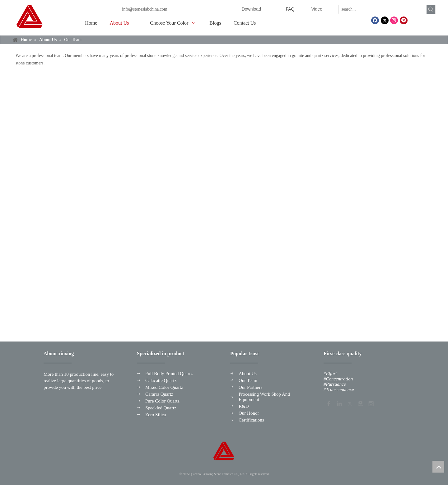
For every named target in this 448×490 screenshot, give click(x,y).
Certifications (251, 420)
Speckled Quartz (161, 408)
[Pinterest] (404, 20)
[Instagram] (394, 20)
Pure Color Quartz (162, 401)
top (438, 467)
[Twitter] (385, 20)
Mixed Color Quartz (164, 387)
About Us (248, 374)
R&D (244, 406)
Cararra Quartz (159, 394)
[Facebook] (375, 20)
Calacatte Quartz (161, 380)
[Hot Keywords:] (431, 9)
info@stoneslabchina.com (145, 9)
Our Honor (249, 413)
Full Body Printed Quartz (169, 374)
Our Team (248, 380)
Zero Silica (156, 415)
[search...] (383, 9)
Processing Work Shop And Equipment (264, 397)
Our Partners (250, 387)
